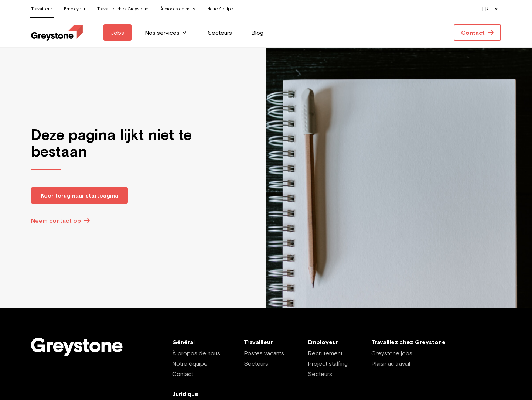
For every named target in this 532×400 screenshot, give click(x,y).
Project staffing (328, 363)
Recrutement (325, 353)
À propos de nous (196, 353)
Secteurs (256, 363)
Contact (183, 374)
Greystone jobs (392, 353)
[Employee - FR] (57, 33)
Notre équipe (190, 363)
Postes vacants (264, 353)
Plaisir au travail (391, 363)
